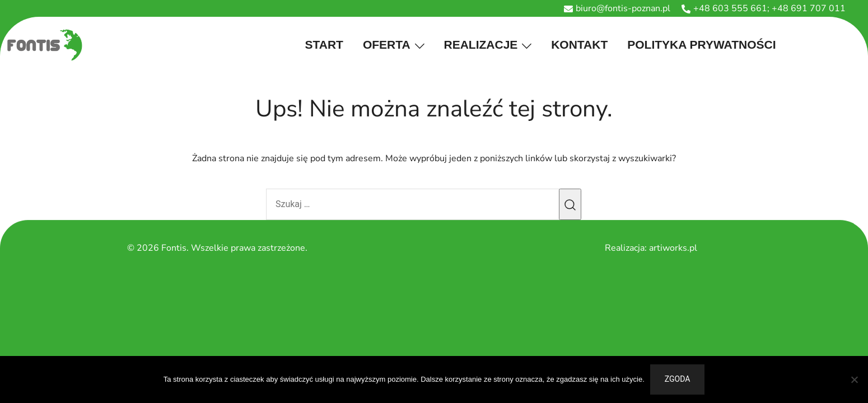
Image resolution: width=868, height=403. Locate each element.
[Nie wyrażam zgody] (854, 379)
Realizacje (481, 44)
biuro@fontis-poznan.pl (617, 8)
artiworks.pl (673, 248)
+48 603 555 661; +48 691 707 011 (764, 8)
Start (324, 44)
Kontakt (579, 44)
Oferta (387, 44)
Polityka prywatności (701, 44)
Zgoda (678, 379)
